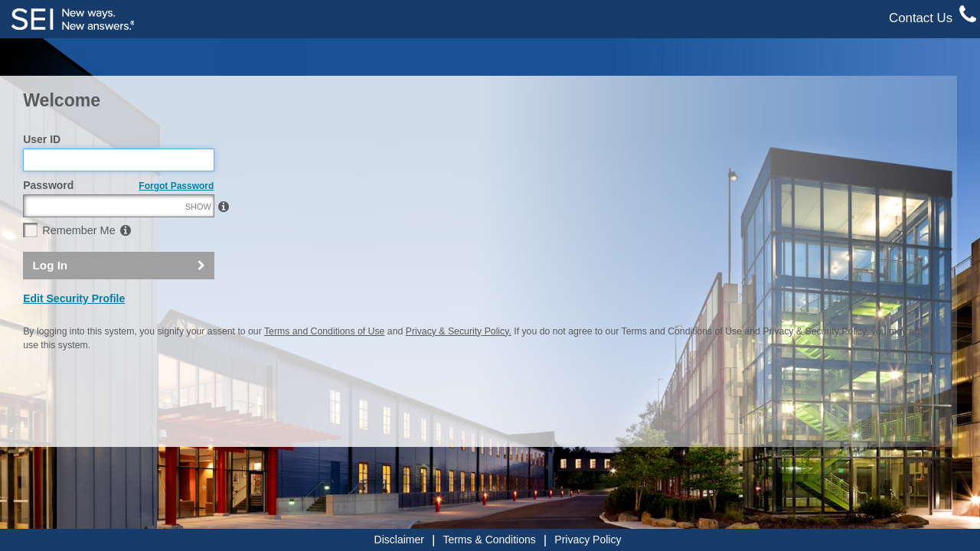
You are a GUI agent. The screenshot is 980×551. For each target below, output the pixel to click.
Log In (51, 298)
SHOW (198, 240)
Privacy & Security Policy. (459, 364)
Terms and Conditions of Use (324, 364)
